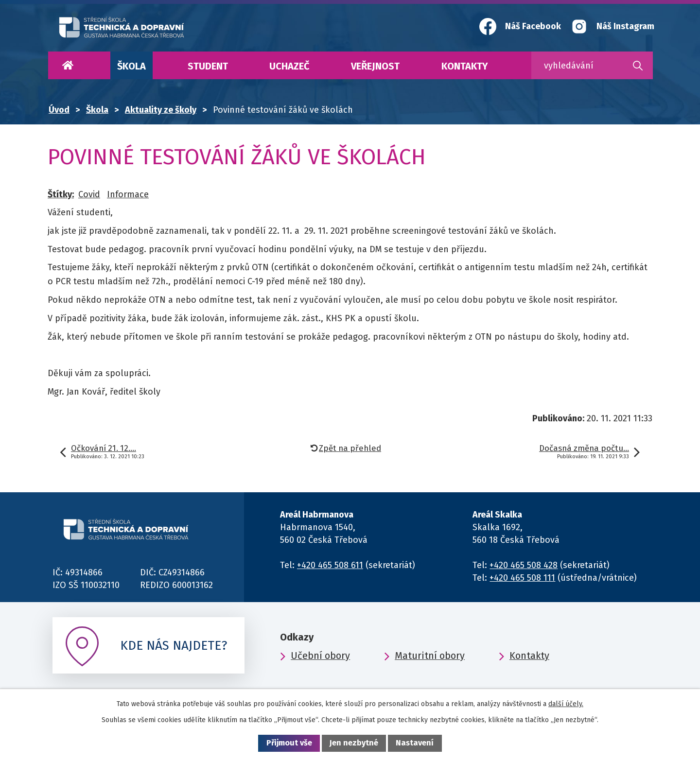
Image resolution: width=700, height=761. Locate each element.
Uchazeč (289, 66)
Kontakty (465, 66)
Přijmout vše (289, 743)
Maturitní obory (430, 656)
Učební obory (320, 656)
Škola (131, 66)
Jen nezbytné (354, 743)
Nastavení (415, 743)
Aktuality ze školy (161, 110)
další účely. (566, 704)
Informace (128, 194)
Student (208, 66)
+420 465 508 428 (524, 565)
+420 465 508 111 (522, 578)
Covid (89, 194)
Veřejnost (375, 66)
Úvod (68, 65)
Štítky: (61, 194)
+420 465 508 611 (330, 565)
